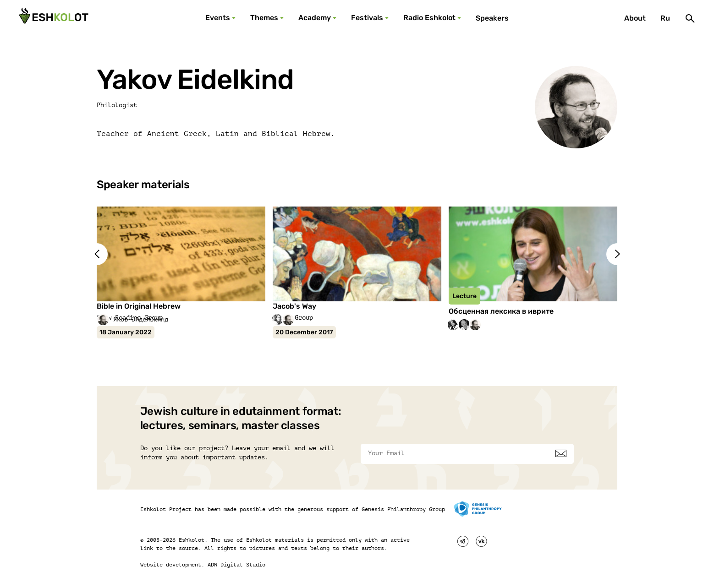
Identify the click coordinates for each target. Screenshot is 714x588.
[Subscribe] (561, 453)
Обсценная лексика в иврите (501, 311)
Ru (665, 18)
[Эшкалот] (53, 18)
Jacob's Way (294, 306)
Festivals (367, 18)
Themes (264, 18)
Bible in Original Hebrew (139, 306)
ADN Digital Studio (236, 565)
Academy (315, 18)
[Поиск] (690, 18)
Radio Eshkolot (429, 18)
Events (218, 18)
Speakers (492, 18)
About (635, 18)
